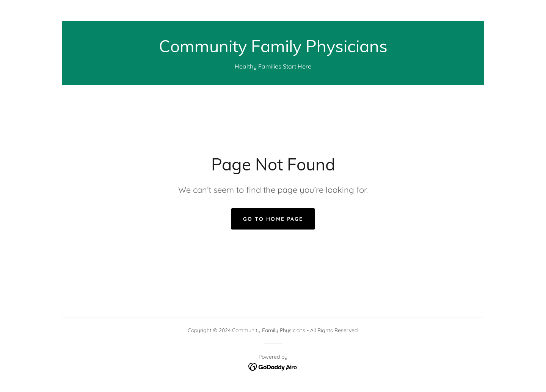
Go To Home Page (273, 219)
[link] (273, 50)
